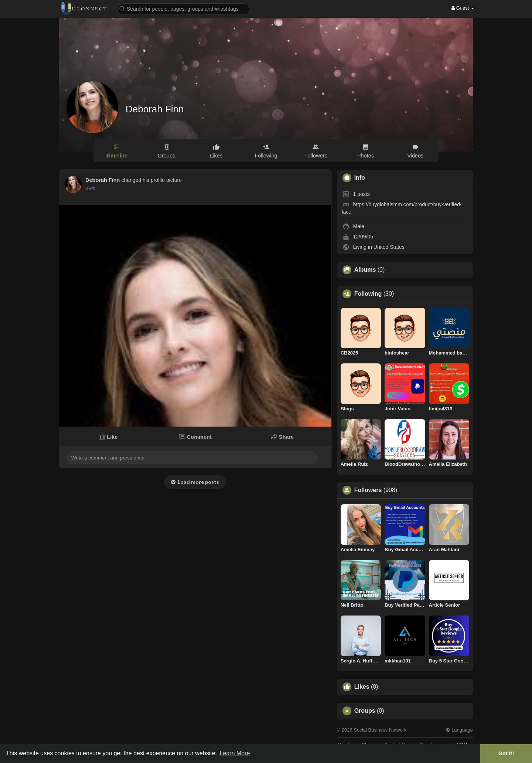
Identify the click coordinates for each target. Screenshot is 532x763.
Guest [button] (463, 8)
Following (368, 294)
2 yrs (90, 189)
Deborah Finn (155, 109)
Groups (365, 711)
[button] (184, 8)
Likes (362, 687)
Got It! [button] (506, 753)
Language (459, 730)
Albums (365, 270)
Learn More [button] (235, 753)
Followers (368, 490)
